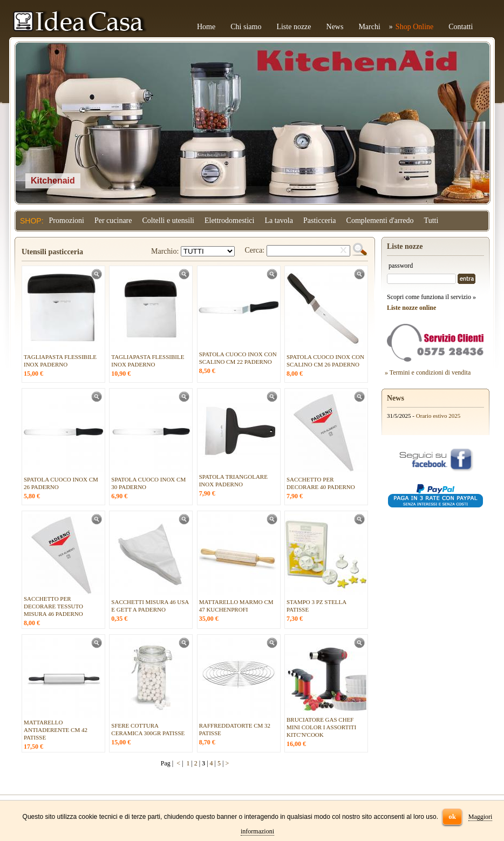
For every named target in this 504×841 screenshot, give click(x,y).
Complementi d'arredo (380, 221)
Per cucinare (113, 221)
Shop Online (414, 27)
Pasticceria (320, 221)
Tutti (431, 221)
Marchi (369, 27)
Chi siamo (246, 27)
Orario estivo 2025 (438, 416)
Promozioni (67, 221)
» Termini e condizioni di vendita (428, 372)
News (335, 27)
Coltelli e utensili (168, 221)
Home (206, 27)
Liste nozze (294, 27)
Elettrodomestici (230, 221)
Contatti (461, 27)
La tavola (278, 221)
